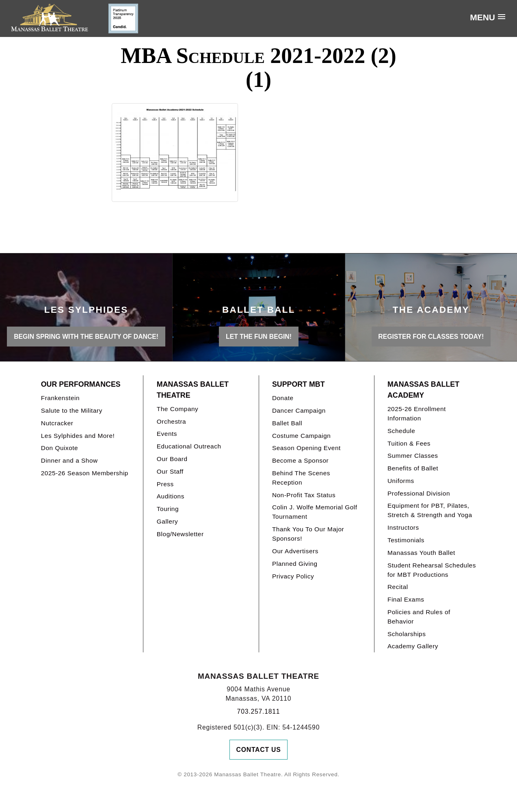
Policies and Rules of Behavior (419, 617)
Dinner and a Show (69, 460)
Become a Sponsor (300, 460)
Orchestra (171, 421)
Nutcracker (57, 423)
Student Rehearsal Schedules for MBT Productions (432, 570)
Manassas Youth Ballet (421, 553)
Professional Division (419, 493)
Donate (283, 398)
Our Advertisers (295, 551)
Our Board (172, 459)
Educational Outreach (189, 446)
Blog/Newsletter (180, 534)
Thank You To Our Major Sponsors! (308, 534)
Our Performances (81, 384)
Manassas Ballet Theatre (193, 390)
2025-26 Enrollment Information (417, 414)
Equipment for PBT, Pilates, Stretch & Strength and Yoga (430, 510)
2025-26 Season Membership (85, 473)
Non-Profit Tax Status (304, 495)
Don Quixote (59, 448)
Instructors (403, 527)
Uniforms (401, 481)
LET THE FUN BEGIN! (259, 337)
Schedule (401, 431)
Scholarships (407, 634)
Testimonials (406, 540)
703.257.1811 (259, 711)
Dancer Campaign (299, 410)
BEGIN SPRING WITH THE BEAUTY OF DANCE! (86, 337)
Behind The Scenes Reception (301, 478)
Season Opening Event (306, 448)
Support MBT (299, 384)
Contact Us (259, 750)
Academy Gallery (413, 646)
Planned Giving (295, 564)
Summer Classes (413, 456)
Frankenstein (60, 398)
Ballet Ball (287, 423)
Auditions (171, 496)
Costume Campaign (302, 436)
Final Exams (406, 599)
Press (165, 484)
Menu (482, 17)
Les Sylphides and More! (78, 436)
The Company (178, 409)
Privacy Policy (293, 576)
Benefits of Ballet (413, 468)
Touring (168, 509)
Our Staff (170, 471)
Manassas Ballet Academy (423, 390)
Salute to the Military (72, 410)
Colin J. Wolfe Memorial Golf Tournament (315, 512)
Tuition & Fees (409, 443)
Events (167, 434)
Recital (398, 587)
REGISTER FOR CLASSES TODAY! (431, 337)
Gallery (167, 521)
